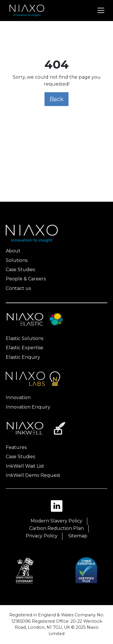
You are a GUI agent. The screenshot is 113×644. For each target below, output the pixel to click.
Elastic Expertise (25, 348)
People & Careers (26, 279)
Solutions (17, 260)
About (13, 251)
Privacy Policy (42, 536)
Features (16, 447)
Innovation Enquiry (28, 407)
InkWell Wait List (25, 466)
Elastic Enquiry (23, 357)
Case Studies (20, 270)
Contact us (18, 288)
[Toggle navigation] (101, 10)
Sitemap (78, 536)
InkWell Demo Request (33, 475)
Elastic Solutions (25, 338)
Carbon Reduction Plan (56, 528)
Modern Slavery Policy (56, 521)
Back (56, 99)
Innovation (18, 397)
